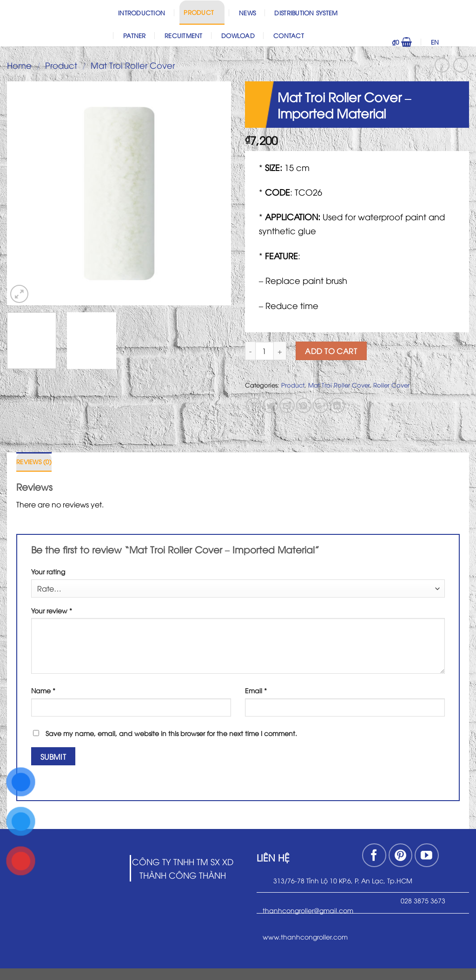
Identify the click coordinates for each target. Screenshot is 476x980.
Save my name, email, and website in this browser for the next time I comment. (171, 733)
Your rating (48, 571)
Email (256, 690)
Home (19, 65)
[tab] (34, 462)
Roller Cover (391, 385)
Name (43, 690)
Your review (52, 610)
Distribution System (306, 13)
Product (202, 12)
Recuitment (184, 35)
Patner (135, 35)
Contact (289, 35)
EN (448, 42)
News (247, 13)
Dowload (238, 35)
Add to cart (331, 351)
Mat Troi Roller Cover (133, 65)
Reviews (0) (34, 461)
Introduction (142, 13)
